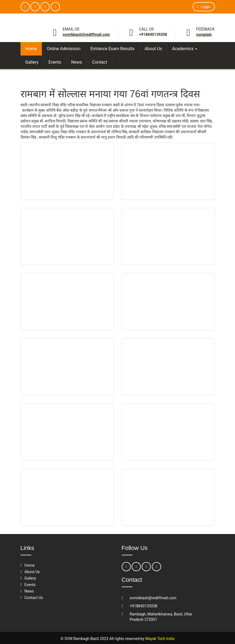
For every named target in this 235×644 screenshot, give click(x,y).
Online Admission (64, 49)
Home (31, 49)
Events (55, 62)
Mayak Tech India (160, 639)
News (77, 62)
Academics (185, 49)
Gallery (32, 62)
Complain (204, 35)
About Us (153, 49)
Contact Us (34, 598)
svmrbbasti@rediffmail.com (86, 35)
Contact (100, 62)
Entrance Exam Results (112, 49)
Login (204, 7)
